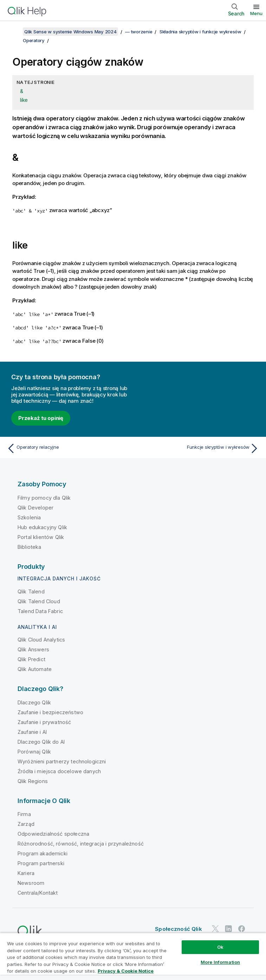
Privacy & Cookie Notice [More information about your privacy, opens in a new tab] (126, 971)
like (24, 100)
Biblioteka (30, 547)
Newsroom (31, 883)
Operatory (34, 40)
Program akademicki (43, 853)
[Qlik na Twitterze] (215, 929)
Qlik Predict (31, 659)
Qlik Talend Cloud (39, 601)
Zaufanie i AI (32, 732)
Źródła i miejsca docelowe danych (59, 771)
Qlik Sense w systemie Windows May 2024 (70, 32)
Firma (24, 814)
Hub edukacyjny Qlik (42, 527)
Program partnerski (41, 863)
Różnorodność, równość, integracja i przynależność (81, 844)
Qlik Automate (35, 669)
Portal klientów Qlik (41, 537)
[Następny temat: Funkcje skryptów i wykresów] (198, 448)
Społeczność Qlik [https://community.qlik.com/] (179, 929)
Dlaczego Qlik (34, 702)
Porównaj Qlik (34, 752)
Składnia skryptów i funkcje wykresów (200, 32)
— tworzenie (139, 32)
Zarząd (26, 824)
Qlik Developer (35, 508)
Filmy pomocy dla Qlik (44, 498)
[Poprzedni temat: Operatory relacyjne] (68, 448)
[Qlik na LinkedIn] (228, 929)
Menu (256, 13)
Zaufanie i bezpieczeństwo (50, 712)
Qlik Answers (33, 649)
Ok (220, 947)
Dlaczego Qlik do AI (41, 742)
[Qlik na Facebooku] (242, 929)
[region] (133, 956)
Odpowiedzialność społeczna (53, 834)
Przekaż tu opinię (41, 418)
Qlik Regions (33, 781)
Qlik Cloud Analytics (41, 640)
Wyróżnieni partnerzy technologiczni (62, 761)
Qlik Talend (31, 591)
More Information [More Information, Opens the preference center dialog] (220, 962)
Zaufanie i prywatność (44, 722)
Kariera (26, 873)
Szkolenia (29, 517)
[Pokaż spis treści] (14, 32)
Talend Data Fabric (40, 611)
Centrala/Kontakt (38, 893)
